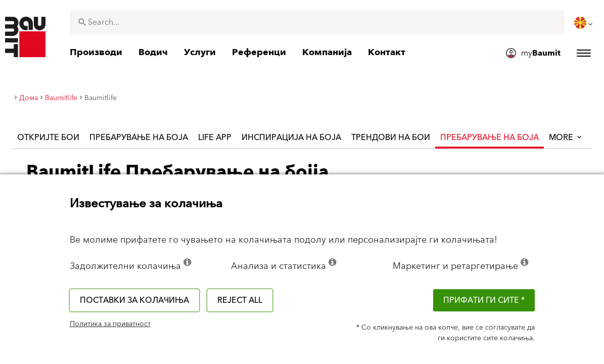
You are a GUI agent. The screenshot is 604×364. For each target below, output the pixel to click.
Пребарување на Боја (490, 138)
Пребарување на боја (139, 138)
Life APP (215, 138)
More (566, 138)
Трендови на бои (391, 138)
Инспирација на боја (291, 138)
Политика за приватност (110, 324)
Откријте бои (48, 138)
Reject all (240, 300)
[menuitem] (584, 23)
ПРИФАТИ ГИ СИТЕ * (484, 300)
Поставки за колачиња (134, 300)
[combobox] (317, 22)
